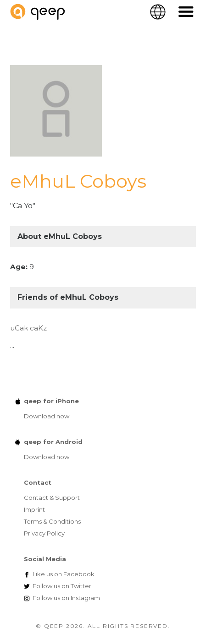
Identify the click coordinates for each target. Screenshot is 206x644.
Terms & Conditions (52, 521)
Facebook (64, 574)
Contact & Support (52, 498)
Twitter (62, 586)
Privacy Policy (44, 533)
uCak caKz (28, 328)
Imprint (34, 509)
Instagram (66, 598)
